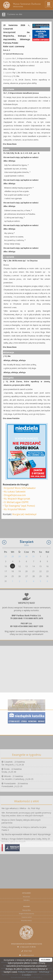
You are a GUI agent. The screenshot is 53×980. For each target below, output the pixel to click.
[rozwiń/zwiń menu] (49, 4)
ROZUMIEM (46, 960)
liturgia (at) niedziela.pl (24, 514)
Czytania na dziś (15, 14)
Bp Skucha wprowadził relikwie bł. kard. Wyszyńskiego (26, 870)
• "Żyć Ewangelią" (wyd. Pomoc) (19, 506)
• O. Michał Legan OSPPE (16, 502)
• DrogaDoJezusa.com (14, 495)
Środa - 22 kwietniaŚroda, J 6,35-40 (12, 800)
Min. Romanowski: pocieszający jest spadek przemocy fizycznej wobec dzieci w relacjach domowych (26, 849)
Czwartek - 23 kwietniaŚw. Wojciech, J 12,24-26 (13, 792)
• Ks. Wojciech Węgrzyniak (16, 499)
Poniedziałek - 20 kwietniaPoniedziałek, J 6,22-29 (15, 814)
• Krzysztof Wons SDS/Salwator (19, 488)
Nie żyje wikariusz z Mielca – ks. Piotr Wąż (21, 843)
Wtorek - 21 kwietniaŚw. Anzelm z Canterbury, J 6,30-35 (17, 807)
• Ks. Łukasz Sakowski (14, 492)
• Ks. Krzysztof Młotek (14, 509)
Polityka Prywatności (27, 972)
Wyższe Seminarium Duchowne (22, 5)
